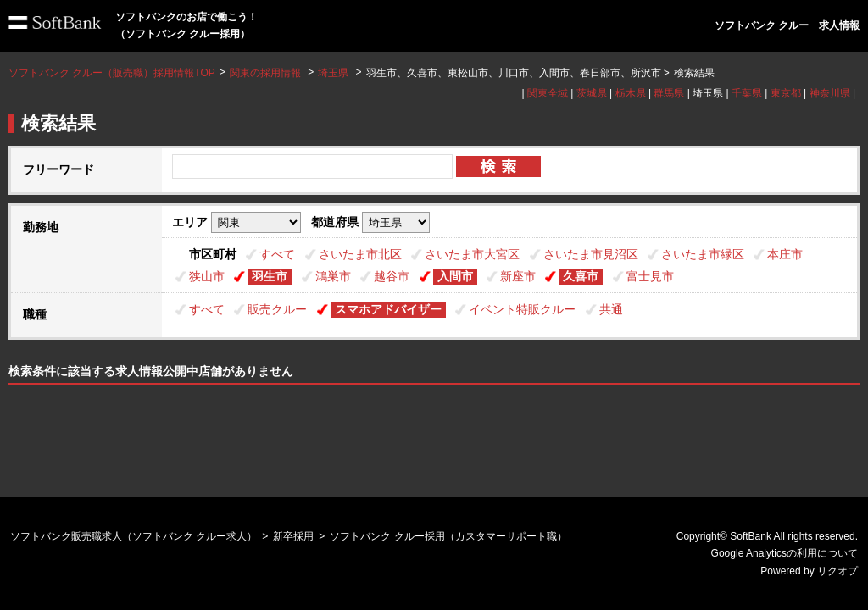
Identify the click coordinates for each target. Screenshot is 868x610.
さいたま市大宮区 (472, 254)
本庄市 (785, 254)
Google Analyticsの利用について (785, 553)
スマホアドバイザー (388, 309)
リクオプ (837, 571)
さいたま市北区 (360, 254)
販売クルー (277, 309)
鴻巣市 (333, 276)
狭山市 (207, 276)
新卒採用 (293, 536)
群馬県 (669, 93)
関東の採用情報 (267, 73)
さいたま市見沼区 (591, 254)
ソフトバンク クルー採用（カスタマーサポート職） (448, 536)
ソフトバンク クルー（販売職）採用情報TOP (112, 73)
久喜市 (581, 276)
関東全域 (548, 93)
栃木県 (631, 93)
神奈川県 (830, 93)
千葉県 (747, 93)
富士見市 (650, 276)
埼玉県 (333, 73)
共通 (611, 309)
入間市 (455, 276)
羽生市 (270, 276)
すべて (277, 254)
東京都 (786, 93)
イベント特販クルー (522, 309)
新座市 (518, 276)
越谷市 (392, 276)
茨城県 (592, 93)
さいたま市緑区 (703, 254)
